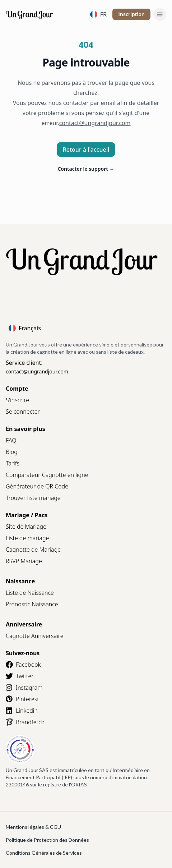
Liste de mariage (27, 538)
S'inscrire (17, 400)
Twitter (20, 676)
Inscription (131, 14)
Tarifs (13, 463)
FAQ (11, 440)
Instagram (24, 688)
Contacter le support (86, 169)
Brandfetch (25, 722)
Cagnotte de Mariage (33, 550)
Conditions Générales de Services (44, 853)
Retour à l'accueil (86, 150)
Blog (12, 452)
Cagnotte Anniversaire (35, 636)
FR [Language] (98, 14)
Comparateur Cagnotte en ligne (47, 475)
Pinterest (22, 699)
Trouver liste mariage (33, 498)
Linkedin (22, 711)
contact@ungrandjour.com (37, 371)
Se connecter (23, 412)
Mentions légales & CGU (33, 827)
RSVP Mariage (24, 561)
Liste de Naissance (30, 593)
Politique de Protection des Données (47, 840)
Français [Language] (25, 328)
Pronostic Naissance (32, 604)
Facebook (23, 665)
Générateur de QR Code (37, 486)
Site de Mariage (26, 527)
